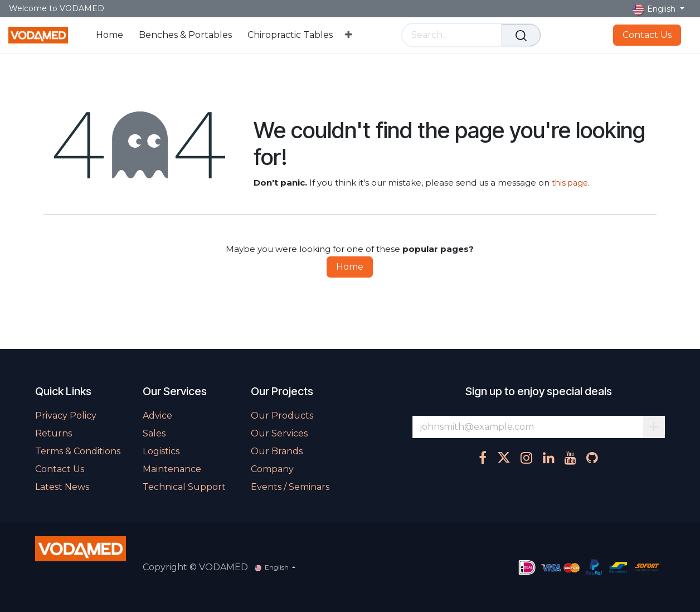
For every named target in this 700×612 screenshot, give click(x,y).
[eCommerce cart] (556, 35)
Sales (154, 433)
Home (350, 267)
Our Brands (277, 451)
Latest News (62, 487)
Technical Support (184, 487)
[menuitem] (110, 35)
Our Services (279, 433)
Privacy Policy (66, 416)
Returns (54, 433)
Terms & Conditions (78, 451)
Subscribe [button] (654, 427)
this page (570, 183)
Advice (157, 416)
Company (272, 469)
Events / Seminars (290, 487)
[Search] (521, 35)
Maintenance (172, 469)
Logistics (161, 451)
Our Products (282, 416)
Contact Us (647, 35)
